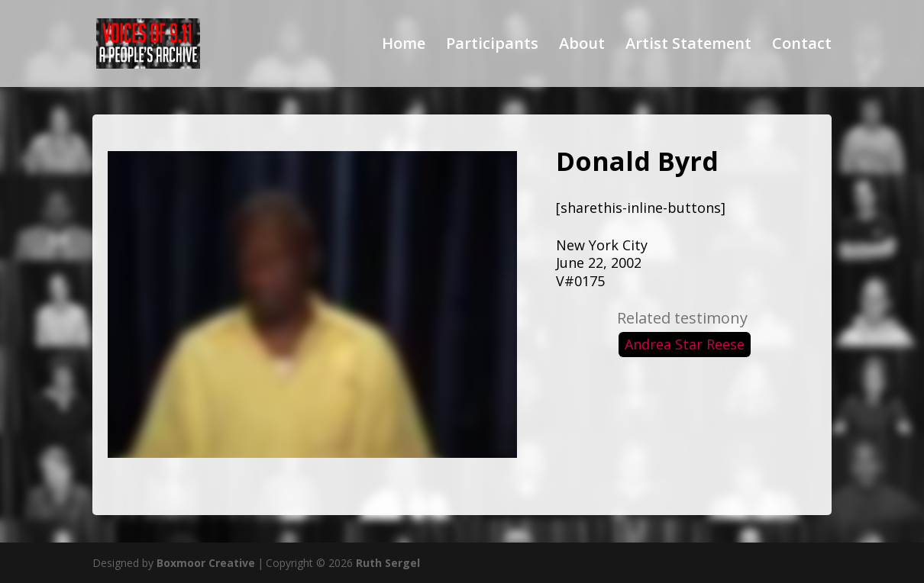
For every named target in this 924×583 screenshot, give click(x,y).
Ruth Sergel (388, 563)
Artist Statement (688, 46)
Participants (492, 46)
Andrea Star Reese (685, 344)
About (582, 46)
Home (404, 46)
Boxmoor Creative (206, 563)
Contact (802, 46)
